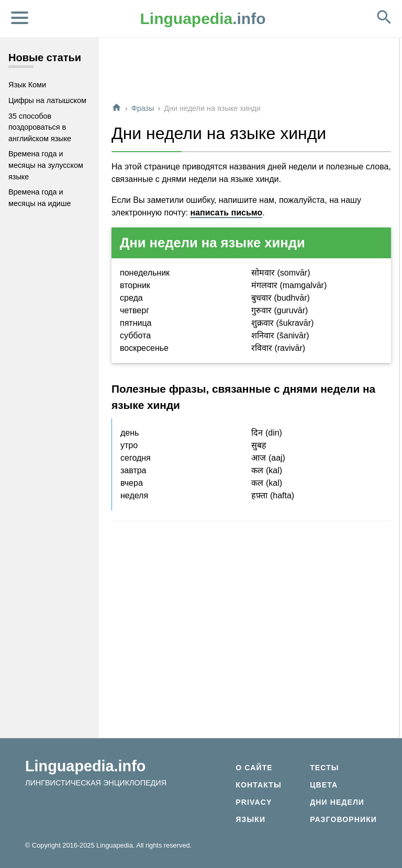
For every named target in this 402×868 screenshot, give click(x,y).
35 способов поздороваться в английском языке (40, 127)
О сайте (254, 768)
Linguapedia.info (85, 766)
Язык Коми (27, 85)
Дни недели (337, 802)
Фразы (143, 108)
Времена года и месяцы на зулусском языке (46, 165)
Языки (250, 819)
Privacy (254, 802)
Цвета (324, 785)
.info (203, 19)
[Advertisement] (251, 70)
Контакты (258, 785)
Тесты (325, 768)
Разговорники (343, 819)
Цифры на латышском (47, 100)
